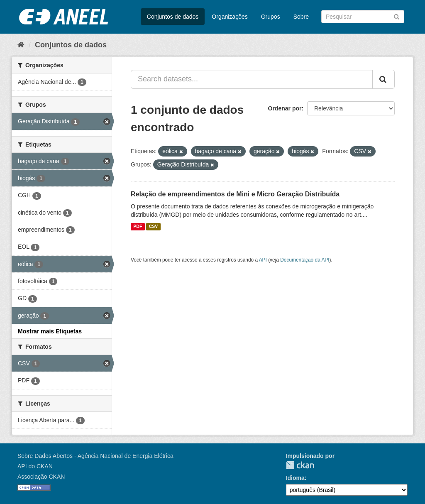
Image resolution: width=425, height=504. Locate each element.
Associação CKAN (41, 477)
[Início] (21, 45)
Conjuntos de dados (173, 17)
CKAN (300, 465)
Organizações (230, 17)
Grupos (271, 17)
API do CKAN (35, 466)
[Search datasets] (363, 17)
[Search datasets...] (252, 79)
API (263, 260)
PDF (138, 227)
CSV (154, 227)
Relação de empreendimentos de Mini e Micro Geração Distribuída (235, 194)
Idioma (295, 478)
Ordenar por (285, 108)
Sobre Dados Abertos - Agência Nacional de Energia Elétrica (95, 456)
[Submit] (397, 16)
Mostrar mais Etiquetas (50, 331)
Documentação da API (305, 260)
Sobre (301, 17)
